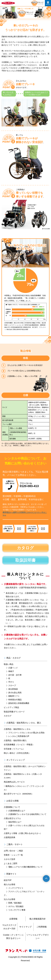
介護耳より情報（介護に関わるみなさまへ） (23, 833)
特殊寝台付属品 (15, 700)
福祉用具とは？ (15, 822)
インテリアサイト (16, 888)
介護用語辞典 (10, 837)
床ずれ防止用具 (15, 693)
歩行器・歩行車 (15, 675)
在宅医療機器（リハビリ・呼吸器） (19, 745)
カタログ (25, 548)
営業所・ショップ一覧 (13, 855)
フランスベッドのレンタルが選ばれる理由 (26, 733)
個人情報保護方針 (38, 919)
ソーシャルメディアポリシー (38, 937)
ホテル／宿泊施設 (16, 906)
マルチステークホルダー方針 (9, 927)
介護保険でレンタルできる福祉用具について (27, 814)
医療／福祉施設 (15, 903)
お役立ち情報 (13, 801)
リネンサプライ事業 (17, 910)
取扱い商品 (9, 664)
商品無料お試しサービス (14, 782)
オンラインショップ (16, 760)
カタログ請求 (10, 859)
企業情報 (13, 919)
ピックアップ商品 (11, 707)
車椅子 (11, 671)
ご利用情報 (42, 927)
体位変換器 (13, 689)
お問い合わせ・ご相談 (13, 851)
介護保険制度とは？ (17, 811)
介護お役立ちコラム (12, 818)
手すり (11, 682)
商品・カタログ (14, 658)
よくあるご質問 (10, 863)
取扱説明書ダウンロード (14, 712)
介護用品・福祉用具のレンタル (17, 729)
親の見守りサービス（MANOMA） (19, 794)
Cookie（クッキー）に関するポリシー (13, 937)
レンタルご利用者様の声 (19, 736)
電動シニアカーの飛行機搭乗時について (25, 867)
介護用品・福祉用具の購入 (15, 740)
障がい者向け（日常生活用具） (17, 753)
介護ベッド (13, 668)
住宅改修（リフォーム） (14, 749)
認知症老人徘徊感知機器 (19, 703)
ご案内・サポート (15, 844)
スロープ (12, 685)
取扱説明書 (25, 560)
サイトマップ (25, 927)
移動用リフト (14, 696)
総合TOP (8, 880)
